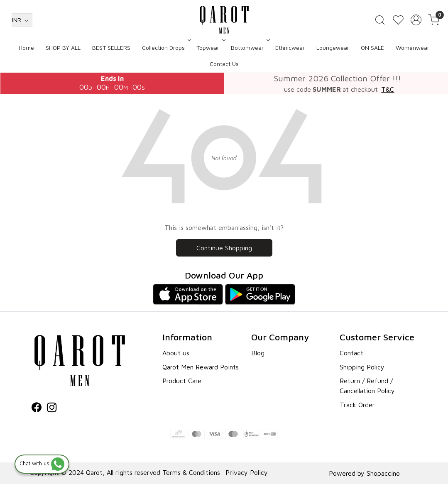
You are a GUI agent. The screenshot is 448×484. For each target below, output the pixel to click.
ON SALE (372, 48)
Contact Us (224, 64)
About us (176, 353)
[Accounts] (416, 20)
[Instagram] (52, 408)
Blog (258, 353)
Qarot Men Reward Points (201, 367)
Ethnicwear (290, 48)
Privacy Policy (247, 472)
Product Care (182, 381)
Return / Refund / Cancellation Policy (367, 386)
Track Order (357, 405)
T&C (388, 89)
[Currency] (22, 20)
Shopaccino (383, 473)
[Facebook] (37, 408)
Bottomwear (250, 48)
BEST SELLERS (111, 48)
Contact (351, 353)
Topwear (210, 48)
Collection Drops (166, 48)
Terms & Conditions (191, 472)
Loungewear (333, 48)
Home (26, 48)
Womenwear (413, 48)
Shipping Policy (362, 367)
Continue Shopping (224, 248)
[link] (380, 20)
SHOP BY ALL (63, 48)
